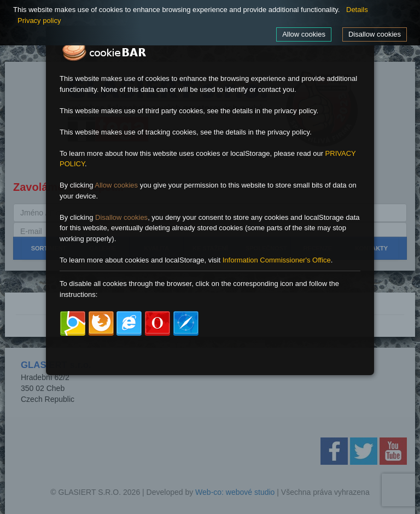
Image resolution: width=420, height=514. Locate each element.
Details (357, 10)
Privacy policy (39, 21)
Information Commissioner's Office (277, 260)
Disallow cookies (375, 34)
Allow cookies (304, 34)
